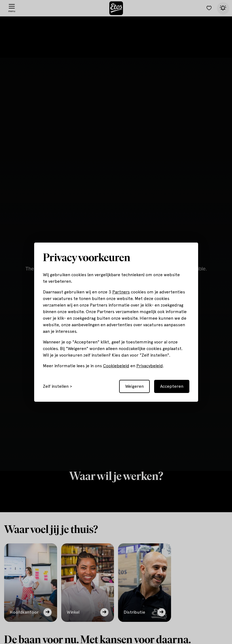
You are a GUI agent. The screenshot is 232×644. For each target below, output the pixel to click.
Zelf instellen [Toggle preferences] (56, 386)
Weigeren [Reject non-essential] (134, 386)
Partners (121, 292)
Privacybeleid (150, 366)
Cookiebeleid (116, 366)
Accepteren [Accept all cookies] (172, 386)
